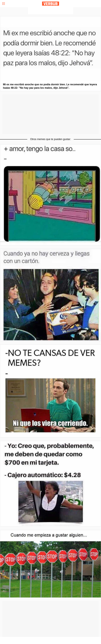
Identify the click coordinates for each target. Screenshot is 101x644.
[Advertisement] (51, 11)
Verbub (51, 4)
